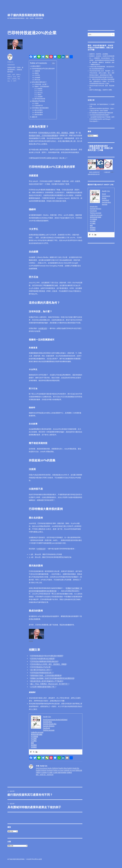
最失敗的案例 (39, 112)
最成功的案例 (39, 115)
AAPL (9, 75)
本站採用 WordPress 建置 (34, 859)
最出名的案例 (39, 110)
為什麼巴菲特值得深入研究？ (41, 670)
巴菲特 (19, 67)
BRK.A (18, 75)
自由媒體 (37, 77)
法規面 (37, 103)
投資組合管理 (11, 67)
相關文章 (34, 117)
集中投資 (10, 72)
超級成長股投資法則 (98, 146)
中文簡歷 (34, 739)
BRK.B (10, 77)
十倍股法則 (94, 148)
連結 (100, 90)
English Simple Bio (50, 724)
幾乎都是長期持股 (40, 99)
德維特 (37, 73)
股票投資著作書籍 (37, 734)
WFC (15, 81)
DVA (14, 77)
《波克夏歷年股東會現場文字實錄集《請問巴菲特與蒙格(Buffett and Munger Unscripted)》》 (102, 119)
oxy (9, 81)
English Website (49, 726)
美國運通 (37, 71)
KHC (9, 79)
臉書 (32, 743)
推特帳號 (34, 745)
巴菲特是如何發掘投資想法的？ (42, 673)
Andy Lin (10, 62)
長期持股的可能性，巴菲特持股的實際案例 (46, 675)
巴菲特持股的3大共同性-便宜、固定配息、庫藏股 (56, 133)
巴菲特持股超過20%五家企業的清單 (43, 69)
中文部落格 (34, 736)
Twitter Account (49, 730)
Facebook (46, 728)
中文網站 (34, 741)
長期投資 (19, 70)
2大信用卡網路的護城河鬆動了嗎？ (43, 687)
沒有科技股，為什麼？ (41, 84)
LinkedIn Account (37, 732)
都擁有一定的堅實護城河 (42, 87)
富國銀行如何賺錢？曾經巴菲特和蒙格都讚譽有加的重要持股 (52, 678)
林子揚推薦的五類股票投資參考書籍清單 (101, 113)
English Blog (48, 722)
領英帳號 (34, 747)
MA (19, 79)
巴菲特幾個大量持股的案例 (40, 108)
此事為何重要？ (36, 66)
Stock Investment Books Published (55, 720)
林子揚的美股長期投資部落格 (26, 15)
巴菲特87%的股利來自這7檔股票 (42, 659)
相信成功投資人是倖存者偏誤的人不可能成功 (47, 681)
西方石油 (37, 80)
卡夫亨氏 (37, 75)
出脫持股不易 (39, 106)
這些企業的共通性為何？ (39, 82)
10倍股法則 (43, 328)
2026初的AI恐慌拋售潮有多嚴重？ (100, 115)
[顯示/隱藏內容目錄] (52, 63)
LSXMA (14, 79)
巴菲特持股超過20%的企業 (40, 667)
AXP (14, 75)
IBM (18, 77)
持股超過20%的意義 (38, 101)
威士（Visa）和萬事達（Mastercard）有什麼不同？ (50, 684)
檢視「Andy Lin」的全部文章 (45, 775)
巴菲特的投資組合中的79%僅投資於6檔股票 (47, 656)
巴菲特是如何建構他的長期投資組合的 (44, 661)
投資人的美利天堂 (94, 172)
